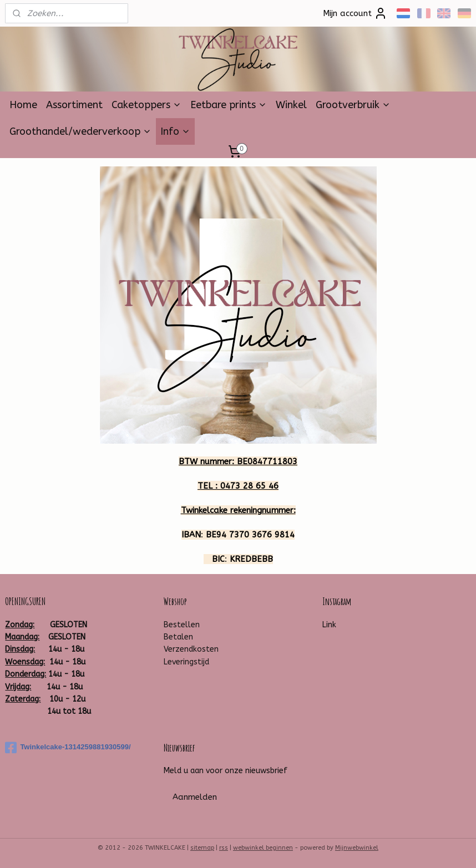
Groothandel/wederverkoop (80, 131)
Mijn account (355, 13)
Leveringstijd (186, 662)
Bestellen (182, 625)
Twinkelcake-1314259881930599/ (68, 748)
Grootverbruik (353, 105)
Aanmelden (195, 797)
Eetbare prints (229, 105)
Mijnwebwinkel (357, 848)
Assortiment (74, 105)
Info (175, 131)
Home (23, 105)
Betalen (178, 637)
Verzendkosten (191, 649)
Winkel (291, 105)
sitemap (202, 848)
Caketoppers (146, 105)
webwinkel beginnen (263, 848)
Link (329, 625)
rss (224, 848)
